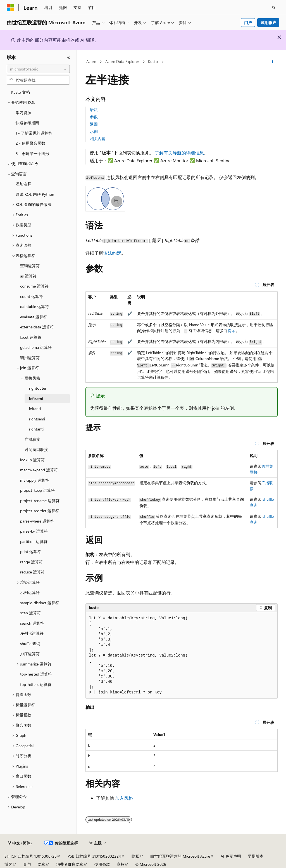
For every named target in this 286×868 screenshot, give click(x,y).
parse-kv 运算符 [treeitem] (34, 531)
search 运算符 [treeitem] (32, 623)
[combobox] (38, 69)
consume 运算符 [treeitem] (34, 286)
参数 (94, 117)
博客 (8, 864)
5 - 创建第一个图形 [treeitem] (32, 153)
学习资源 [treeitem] (23, 113)
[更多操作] (272, 62)
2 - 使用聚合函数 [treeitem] (30, 143)
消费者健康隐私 (70, 864)
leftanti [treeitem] (35, 409)
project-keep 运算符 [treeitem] (37, 490)
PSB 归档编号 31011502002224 (94, 856)
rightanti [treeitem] (36, 429)
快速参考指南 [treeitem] (27, 123)
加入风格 (124, 798)
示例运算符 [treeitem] (30, 592)
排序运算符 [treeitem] (30, 654)
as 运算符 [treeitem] (28, 276)
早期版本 (256, 856)
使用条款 (102, 864)
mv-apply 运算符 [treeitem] (35, 480)
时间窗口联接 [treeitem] (36, 449)
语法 (94, 110)
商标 (121, 864)
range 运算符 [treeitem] (31, 562)
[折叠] (68, 57)
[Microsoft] (10, 8)
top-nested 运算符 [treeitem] (36, 674)
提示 (232, 331)
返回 (94, 124)
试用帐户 (268, 23)
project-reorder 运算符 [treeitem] (40, 511)
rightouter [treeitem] (38, 388)
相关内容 (98, 139)
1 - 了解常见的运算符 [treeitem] (34, 133)
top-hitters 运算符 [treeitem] (36, 684)
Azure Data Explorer (122, 61)
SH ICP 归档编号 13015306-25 (31, 856)
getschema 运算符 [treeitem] (36, 347)
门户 (248, 23)
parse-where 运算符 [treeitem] (37, 521)
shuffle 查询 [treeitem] (30, 644)
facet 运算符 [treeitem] (31, 337)
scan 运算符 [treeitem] (30, 613)
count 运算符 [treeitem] (32, 296)
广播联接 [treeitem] (32, 439)
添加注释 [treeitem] (23, 184)
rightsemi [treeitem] (37, 419)
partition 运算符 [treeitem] (34, 541)
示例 (94, 131)
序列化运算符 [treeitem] (32, 633)
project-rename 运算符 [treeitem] (40, 501)
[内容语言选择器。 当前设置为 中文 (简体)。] (20, 843)
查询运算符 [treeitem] (30, 266)
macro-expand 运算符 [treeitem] (39, 470)
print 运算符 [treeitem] (31, 551)
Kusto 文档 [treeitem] (21, 92)
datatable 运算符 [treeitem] (34, 306)
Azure (91, 61)
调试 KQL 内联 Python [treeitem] (35, 194)
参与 (27, 864)
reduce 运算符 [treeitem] (32, 572)
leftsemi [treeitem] (36, 398)
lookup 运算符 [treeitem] (32, 460)
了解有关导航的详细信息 (179, 153)
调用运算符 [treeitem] (30, 358)
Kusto (153, 61)
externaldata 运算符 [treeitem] (37, 327)
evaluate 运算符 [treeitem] (34, 317)
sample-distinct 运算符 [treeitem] (40, 603)
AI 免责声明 (231, 856)
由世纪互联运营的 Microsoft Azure (180, 856)
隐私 (135, 856)
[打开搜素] (274, 8)
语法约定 (112, 253)
